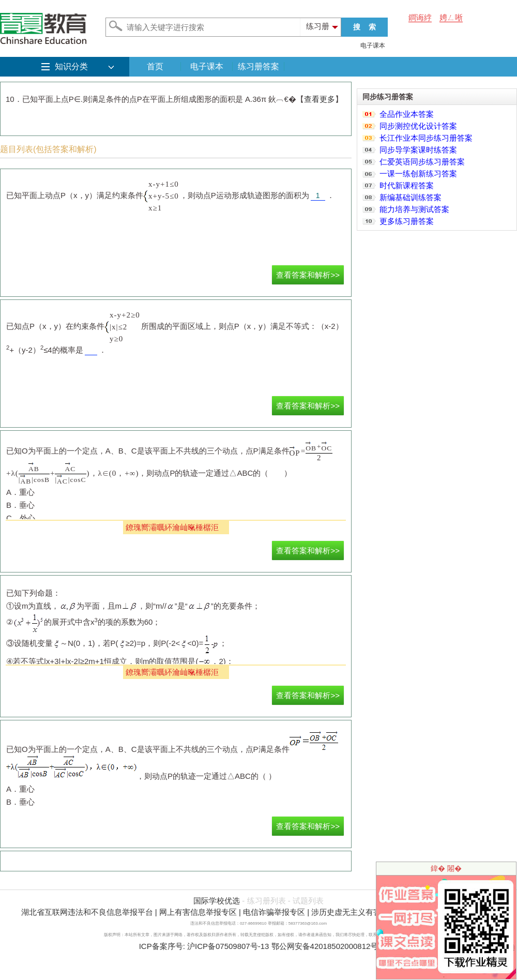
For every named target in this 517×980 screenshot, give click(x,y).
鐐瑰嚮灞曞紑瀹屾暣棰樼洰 (172, 527)
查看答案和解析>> (308, 275)
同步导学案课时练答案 (418, 150)
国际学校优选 (217, 901)
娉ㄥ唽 (451, 17)
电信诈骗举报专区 (274, 912)
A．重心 (20, 492)
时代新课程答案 (407, 185)
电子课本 (373, 46)
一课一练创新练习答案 (418, 174)
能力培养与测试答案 (414, 209)
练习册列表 (267, 901)
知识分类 (71, 66)
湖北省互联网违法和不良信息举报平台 (87, 912)
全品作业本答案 (407, 114)
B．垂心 (20, 505)
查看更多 (320, 99)
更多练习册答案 (407, 221)
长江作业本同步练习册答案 (426, 138)
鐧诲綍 (420, 17)
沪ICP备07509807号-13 (228, 946)
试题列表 (308, 901)
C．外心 (21, 518)
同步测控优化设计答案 (418, 126)
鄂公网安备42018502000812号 (325, 946)
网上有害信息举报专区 (198, 912)
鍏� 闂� (446, 868)
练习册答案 (258, 66)
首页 (155, 66)
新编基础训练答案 (410, 197)
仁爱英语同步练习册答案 (422, 162)
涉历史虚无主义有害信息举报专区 (369, 912)
